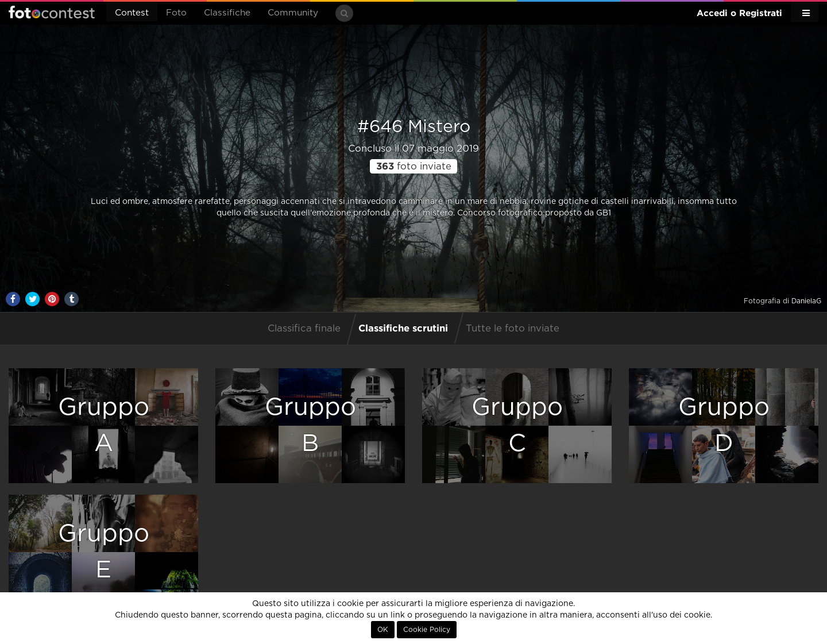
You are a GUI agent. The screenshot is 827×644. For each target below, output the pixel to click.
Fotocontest (52, 12)
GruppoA (104, 425)
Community (293, 13)
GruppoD (724, 425)
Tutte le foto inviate (513, 329)
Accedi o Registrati (739, 13)
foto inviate (414, 167)
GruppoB (310, 425)
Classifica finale (304, 329)
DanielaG (806, 301)
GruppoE (104, 552)
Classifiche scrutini (403, 328)
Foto (176, 13)
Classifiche (227, 13)
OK (383, 630)
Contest (132, 13)
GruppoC (517, 425)
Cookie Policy (427, 630)
